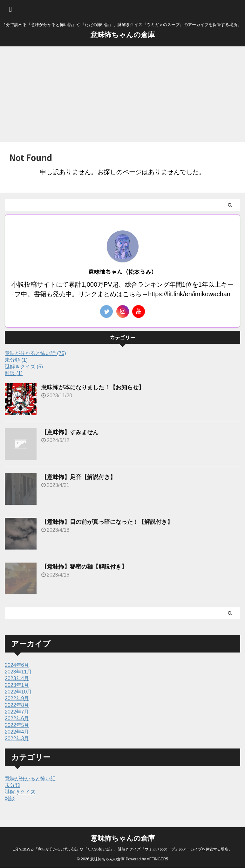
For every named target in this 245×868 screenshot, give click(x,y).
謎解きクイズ (20, 792)
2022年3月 (17, 738)
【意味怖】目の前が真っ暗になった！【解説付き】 (107, 522)
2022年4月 (17, 732)
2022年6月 (17, 718)
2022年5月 (17, 725)
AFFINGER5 (157, 859)
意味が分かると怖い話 (30, 779)
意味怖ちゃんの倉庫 (123, 35)
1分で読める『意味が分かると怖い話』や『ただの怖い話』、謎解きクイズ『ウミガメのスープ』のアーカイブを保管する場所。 (122, 849)
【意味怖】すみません (70, 432)
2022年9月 (17, 698)
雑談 (10, 799)
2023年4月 (17, 678)
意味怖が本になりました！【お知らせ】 (93, 387)
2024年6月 (17, 665)
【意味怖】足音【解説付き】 (78, 477)
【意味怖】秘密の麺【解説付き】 (84, 567)
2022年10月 (18, 692)
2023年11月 (18, 672)
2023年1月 (17, 685)
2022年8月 (17, 705)
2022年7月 (17, 712)
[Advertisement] (122, 94)
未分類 (12, 785)
